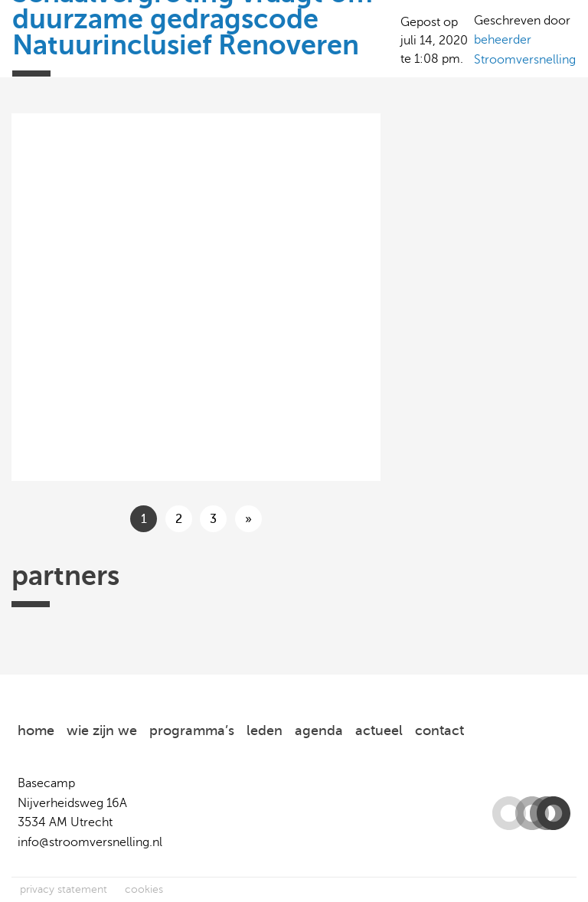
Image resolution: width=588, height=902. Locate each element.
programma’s (192, 730)
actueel (379, 730)
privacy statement (64, 889)
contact (439, 730)
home (36, 730)
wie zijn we (102, 730)
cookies (144, 889)
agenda (319, 730)
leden (265, 730)
